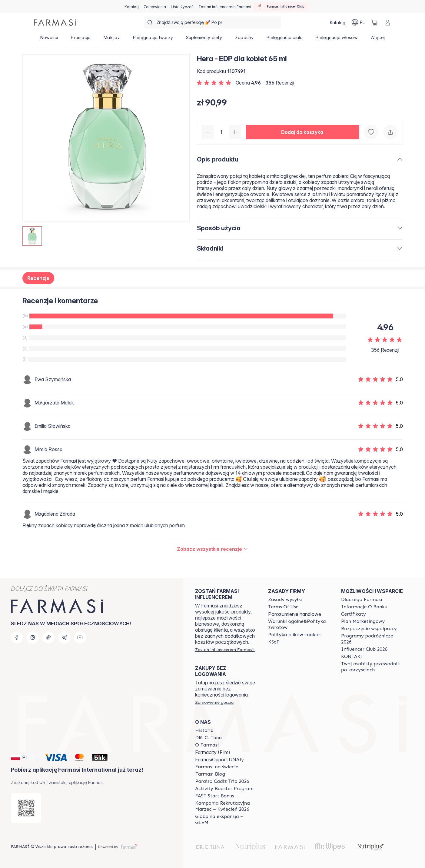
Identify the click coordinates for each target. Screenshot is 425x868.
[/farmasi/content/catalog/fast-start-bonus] (214, 796)
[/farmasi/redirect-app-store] (26, 808)
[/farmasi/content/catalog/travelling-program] (372, 639)
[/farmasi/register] (155, 6)
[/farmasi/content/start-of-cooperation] (369, 629)
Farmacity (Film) (213, 752)
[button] (302, 132)
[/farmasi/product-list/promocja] (81, 39)
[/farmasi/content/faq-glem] (226, 820)
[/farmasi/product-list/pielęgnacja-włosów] (337, 39)
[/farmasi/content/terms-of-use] (283, 607)
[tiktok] (48, 637)
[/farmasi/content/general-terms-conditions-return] (299, 624)
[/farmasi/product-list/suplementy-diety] (204, 39)
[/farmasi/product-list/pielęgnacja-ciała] (285, 39)
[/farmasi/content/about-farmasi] (362, 600)
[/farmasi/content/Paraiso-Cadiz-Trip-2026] (222, 781)
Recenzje (38, 278)
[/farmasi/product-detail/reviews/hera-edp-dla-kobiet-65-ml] (212, 549)
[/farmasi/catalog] (132, 6)
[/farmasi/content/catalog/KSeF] (274, 642)
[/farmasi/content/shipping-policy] (285, 600)
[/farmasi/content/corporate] (217, 767)
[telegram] (64, 637)
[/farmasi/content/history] (204, 730)
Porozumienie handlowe (295, 614)
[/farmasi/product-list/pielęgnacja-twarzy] (153, 39)
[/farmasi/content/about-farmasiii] (207, 745)
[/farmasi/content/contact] (352, 657)
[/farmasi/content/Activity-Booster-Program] (224, 789)
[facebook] (17, 637)
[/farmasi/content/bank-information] (364, 607)
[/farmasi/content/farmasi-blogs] (210, 774)
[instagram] (33, 637)
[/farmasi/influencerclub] (281, 6)
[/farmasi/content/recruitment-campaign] (226, 806)
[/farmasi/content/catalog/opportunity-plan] (363, 621)
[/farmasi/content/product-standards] (354, 614)
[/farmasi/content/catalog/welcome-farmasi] (372, 667)
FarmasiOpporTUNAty (219, 760)
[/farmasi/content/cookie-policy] (295, 635)
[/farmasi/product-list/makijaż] (112, 39)
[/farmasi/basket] (374, 22)
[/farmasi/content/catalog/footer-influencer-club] (364, 649)
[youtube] (80, 637)
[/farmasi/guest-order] (214, 702)
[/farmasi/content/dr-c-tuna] (208, 738)
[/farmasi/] (55, 23)
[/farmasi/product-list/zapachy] (244, 39)
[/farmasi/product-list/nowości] (49, 39)
